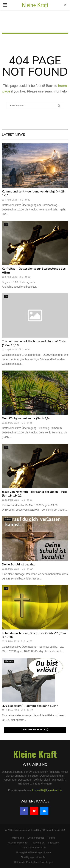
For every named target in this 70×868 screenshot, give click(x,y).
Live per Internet (36, 838)
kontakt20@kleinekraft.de (47, 790)
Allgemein (9, 661)
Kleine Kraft (35, 5)
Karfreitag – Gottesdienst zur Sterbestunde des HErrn (34, 271)
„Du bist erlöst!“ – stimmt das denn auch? (30, 706)
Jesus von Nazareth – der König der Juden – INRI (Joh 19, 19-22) (34, 494)
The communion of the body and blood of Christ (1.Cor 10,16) (34, 343)
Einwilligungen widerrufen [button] (33, 857)
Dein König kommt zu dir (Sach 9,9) (26, 418)
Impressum (54, 843)
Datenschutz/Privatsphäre (34, 848)
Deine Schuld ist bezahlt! (19, 564)
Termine (51, 838)
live (6, 147)
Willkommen (18, 838)
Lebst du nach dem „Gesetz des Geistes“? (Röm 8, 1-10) (34, 635)
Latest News (13, 135)
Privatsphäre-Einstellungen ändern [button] (33, 852)
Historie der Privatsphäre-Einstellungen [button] (33, 862)
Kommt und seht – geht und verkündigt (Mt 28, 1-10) (34, 194)
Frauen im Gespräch (18, 843)
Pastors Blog (38, 843)
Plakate (8, 520)
